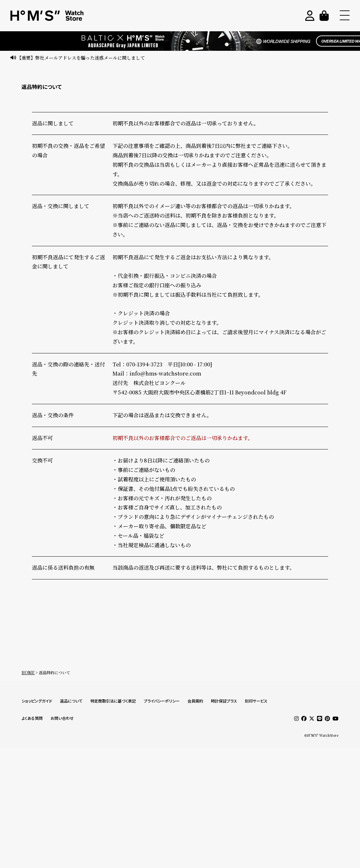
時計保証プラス (224, 701)
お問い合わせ (62, 718)
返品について (71, 701)
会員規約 (195, 701)
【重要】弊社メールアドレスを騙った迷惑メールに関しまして (81, 58)
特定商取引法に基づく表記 (113, 701)
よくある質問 (32, 718)
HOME (28, 672)
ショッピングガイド (37, 701)
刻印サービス (256, 701)
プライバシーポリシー (162, 701)
